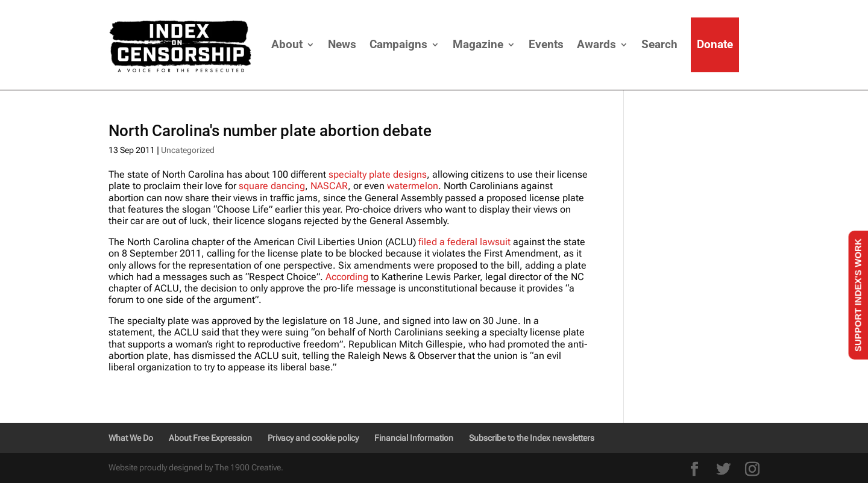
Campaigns (398, 44)
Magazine (478, 44)
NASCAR (329, 186)
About (287, 44)
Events (546, 44)
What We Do (131, 438)
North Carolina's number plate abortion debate (270, 131)
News (342, 44)
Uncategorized (188, 150)
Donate (715, 44)
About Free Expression (210, 438)
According (347, 277)
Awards (596, 44)
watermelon (413, 186)
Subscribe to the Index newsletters (532, 438)
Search (659, 44)
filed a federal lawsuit (463, 242)
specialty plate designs (378, 174)
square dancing (272, 186)
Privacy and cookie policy (313, 438)
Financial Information (414, 438)
